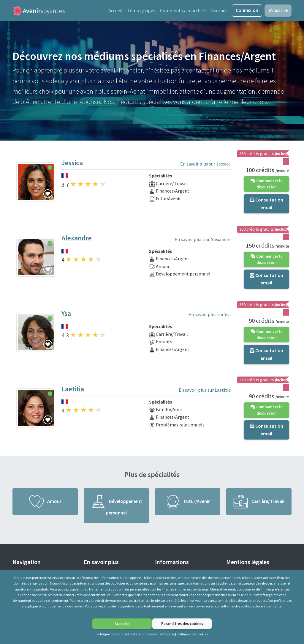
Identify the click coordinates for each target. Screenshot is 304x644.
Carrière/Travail (259, 503)
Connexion (247, 11)
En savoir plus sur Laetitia (205, 391)
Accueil (115, 11)
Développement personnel (117, 507)
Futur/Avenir (188, 503)
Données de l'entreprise (157, 634)
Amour (45, 503)
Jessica (72, 164)
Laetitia (73, 390)
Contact (219, 11)
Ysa (66, 315)
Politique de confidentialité (117, 634)
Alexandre (77, 240)
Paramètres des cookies (182, 623)
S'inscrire (278, 11)
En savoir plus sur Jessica (205, 165)
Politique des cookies (192, 634)
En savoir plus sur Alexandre (203, 241)
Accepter (122, 623)
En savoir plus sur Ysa (210, 316)
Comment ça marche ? (183, 11)
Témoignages (141, 11)
